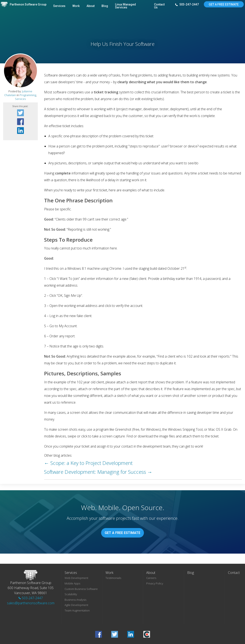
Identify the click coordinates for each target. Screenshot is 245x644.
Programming (28, 95)
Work (76, 6)
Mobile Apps (72, 583)
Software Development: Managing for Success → (98, 472)
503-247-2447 (187, 5)
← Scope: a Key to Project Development (88, 463)
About (91, 6)
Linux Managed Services (125, 6)
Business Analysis (75, 600)
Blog (105, 6)
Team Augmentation (77, 610)
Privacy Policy (155, 583)
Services (59, 6)
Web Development (76, 578)
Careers (151, 578)
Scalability (71, 594)
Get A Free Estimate (224, 4)
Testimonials (113, 578)
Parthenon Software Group (28, 4)
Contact (234, 573)
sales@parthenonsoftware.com (31, 603)
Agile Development (76, 605)
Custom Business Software (81, 589)
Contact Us (159, 6)
